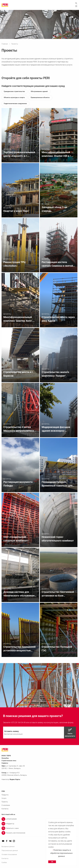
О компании (6, 805)
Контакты (5, 809)
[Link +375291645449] (39, 819)
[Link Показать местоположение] (39, 833)
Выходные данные (8, 846)
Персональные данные (10, 850)
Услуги (4, 798)
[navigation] (39, 733)
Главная (5, 44)
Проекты (5, 802)
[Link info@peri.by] (39, 824)
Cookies (4, 862)
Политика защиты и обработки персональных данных (61, 853)
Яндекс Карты (15, 779)
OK (52, 862)
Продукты (5, 795)
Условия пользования (9, 854)
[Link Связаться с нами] (39, 828)
